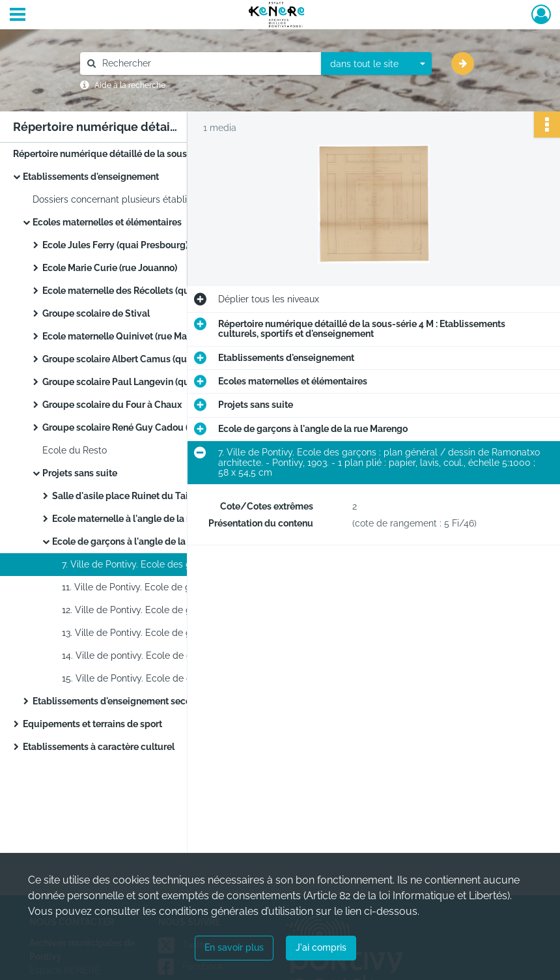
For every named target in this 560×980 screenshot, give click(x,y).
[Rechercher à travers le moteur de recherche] (207, 64)
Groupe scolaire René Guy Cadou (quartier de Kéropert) (160, 427)
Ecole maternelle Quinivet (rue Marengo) (128, 336)
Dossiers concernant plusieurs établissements (130, 199)
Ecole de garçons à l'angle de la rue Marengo (147, 541)
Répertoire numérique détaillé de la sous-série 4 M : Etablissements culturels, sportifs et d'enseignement (143, 154)
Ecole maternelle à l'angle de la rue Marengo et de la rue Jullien (182, 519)
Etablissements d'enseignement (91, 177)
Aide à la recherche (130, 85)
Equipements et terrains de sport (92, 724)
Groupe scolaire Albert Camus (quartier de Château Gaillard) (171, 359)
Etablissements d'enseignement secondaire (125, 701)
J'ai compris (321, 947)
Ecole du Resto (75, 450)
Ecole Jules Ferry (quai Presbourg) (115, 245)
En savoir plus (234, 947)
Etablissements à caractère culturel (99, 747)
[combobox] (376, 64)
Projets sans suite (80, 473)
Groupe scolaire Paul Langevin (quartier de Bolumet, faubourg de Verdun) (173, 382)
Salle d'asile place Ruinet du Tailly (125, 496)
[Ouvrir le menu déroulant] (18, 16)
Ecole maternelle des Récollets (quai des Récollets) (151, 291)
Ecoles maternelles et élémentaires (107, 222)
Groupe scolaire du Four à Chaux (112, 405)
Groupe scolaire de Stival (96, 313)
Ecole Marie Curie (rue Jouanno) (110, 268)
